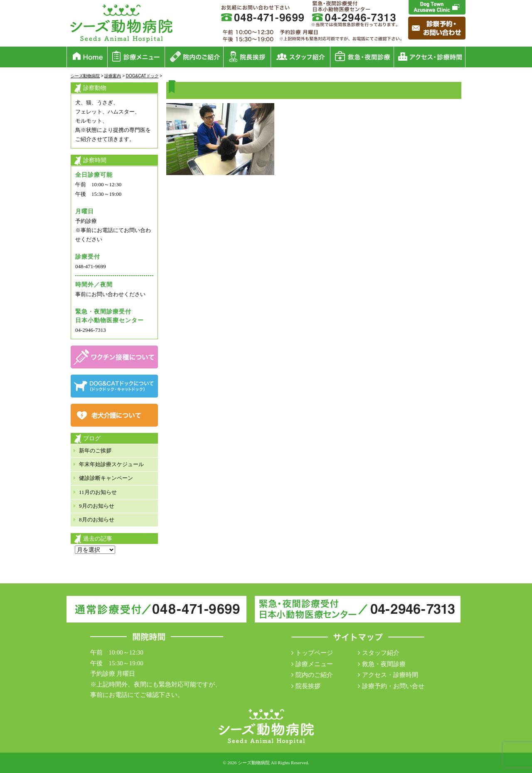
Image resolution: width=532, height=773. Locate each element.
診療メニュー (314, 664)
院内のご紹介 (314, 675)
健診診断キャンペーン (106, 478)
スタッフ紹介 (381, 653)
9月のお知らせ (97, 506)
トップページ (314, 653)
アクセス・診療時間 (390, 675)
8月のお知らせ (97, 520)
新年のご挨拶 (95, 451)
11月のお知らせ (98, 492)
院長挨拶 (308, 686)
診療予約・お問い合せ (393, 686)
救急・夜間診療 (384, 664)
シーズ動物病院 (254, 763)
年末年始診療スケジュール (111, 464)
